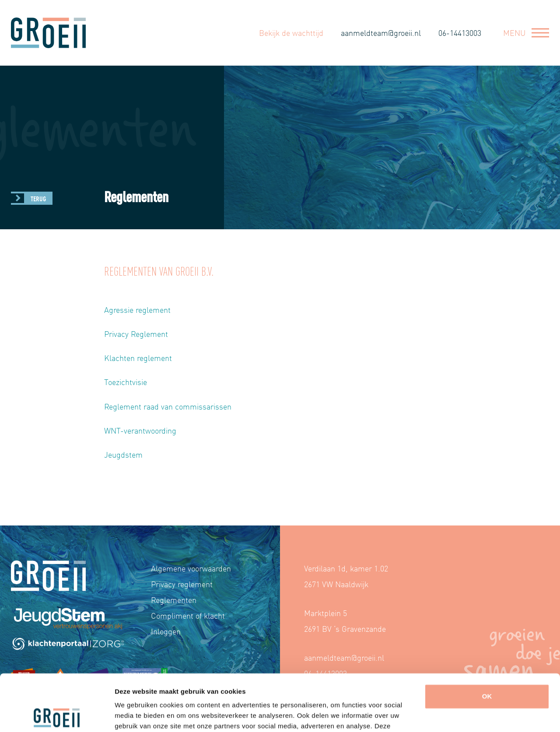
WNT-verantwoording (140, 430)
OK (487, 640)
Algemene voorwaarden (191, 568)
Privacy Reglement (136, 334)
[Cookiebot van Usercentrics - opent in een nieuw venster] (57, 715)
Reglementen (174, 600)
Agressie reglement (137, 310)
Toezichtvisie (126, 382)
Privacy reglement (182, 584)
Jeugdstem (123, 454)
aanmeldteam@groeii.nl (381, 33)
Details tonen (135, 715)
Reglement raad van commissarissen (168, 406)
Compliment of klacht (188, 615)
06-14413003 (460, 33)
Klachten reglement (138, 358)
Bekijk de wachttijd (291, 33)
